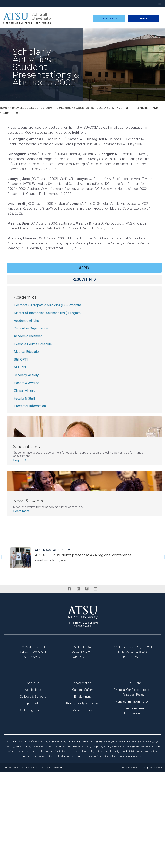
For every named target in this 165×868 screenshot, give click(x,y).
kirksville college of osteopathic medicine (40, 108)
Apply (143, 18)
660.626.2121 (33, 657)
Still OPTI (21, 360)
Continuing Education (33, 710)
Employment (82, 697)
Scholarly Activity (26, 375)
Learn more (24, 511)
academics (81, 108)
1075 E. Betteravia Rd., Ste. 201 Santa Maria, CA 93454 (132, 650)
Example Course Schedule (33, 344)
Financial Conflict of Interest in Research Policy (132, 692)
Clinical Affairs (24, 391)
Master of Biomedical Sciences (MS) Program (47, 313)
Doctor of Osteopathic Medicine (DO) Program (47, 305)
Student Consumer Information (132, 711)
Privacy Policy (129, 768)
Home (4, 108)
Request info (84, 279)
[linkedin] (78, 589)
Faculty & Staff (25, 398)
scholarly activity (105, 108)
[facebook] (70, 589)
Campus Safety (82, 690)
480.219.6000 (82, 657)
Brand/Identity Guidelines (82, 703)
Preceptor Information (30, 406)
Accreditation (82, 683)
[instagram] (87, 589)
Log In (20, 460)
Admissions (33, 690)
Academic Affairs (26, 321)
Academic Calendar (28, 336)
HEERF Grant (132, 683)
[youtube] (95, 589)
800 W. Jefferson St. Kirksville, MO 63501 (33, 650)
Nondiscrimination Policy (132, 702)
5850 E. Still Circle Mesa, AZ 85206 (82, 650)
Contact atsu (109, 18)
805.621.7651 (132, 657)
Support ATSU (33, 703)
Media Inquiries (82, 710)
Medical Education (27, 352)
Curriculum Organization (31, 328)
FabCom (157, 768)
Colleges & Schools (33, 697)
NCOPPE (20, 367)
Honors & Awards (26, 383)
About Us (33, 683)
